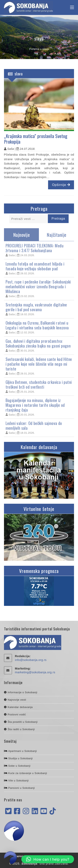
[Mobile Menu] (72, 8)
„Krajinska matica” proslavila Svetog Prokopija (36, 139)
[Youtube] (44, 811)
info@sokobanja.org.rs (31, 660)
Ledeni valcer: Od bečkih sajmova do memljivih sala (34, 426)
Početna (34, 49)
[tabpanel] (39, 339)
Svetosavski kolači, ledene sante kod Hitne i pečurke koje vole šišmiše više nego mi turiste (39, 364)
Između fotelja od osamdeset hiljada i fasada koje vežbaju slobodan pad (35, 266)
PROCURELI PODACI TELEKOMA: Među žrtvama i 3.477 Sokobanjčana (35, 248)
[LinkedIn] (35, 811)
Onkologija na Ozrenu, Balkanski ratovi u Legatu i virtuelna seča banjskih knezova (37, 325)
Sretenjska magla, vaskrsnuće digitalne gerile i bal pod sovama (36, 307)
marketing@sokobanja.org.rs (35, 672)
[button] (48, 859)
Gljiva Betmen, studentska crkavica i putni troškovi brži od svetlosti (39, 384)
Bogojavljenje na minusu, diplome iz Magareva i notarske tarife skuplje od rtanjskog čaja (35, 405)
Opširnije (61, 185)
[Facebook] (17, 811)
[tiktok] (53, 811)
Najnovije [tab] (22, 235)
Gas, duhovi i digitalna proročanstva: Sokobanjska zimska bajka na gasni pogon (38, 343)
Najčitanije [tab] (57, 235)
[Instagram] (26, 811)
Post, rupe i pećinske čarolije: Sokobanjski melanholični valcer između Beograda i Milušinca (38, 286)
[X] (8, 811)
